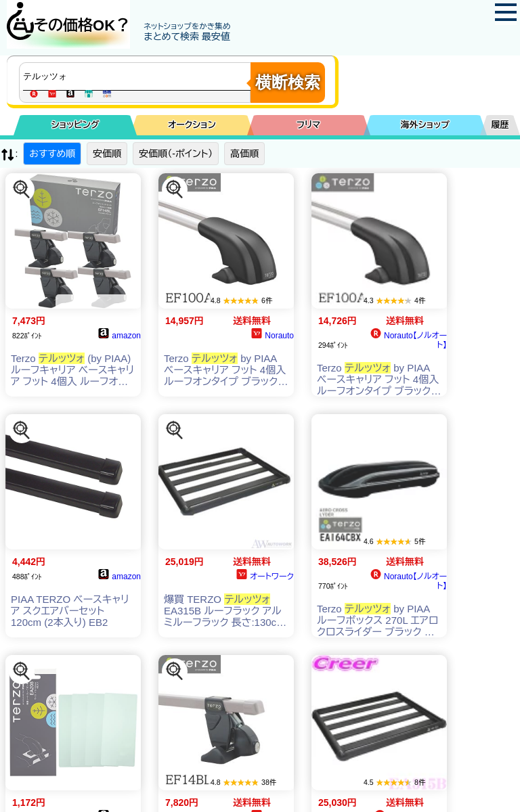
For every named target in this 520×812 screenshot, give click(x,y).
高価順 (244, 154)
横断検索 (288, 82)
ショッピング (75, 125)
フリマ (308, 125)
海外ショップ (425, 125)
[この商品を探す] (22, 189)
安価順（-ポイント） (176, 154)
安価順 (107, 154)
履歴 (500, 125)
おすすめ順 (52, 154)
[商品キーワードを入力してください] (138, 76)
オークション (192, 125)
